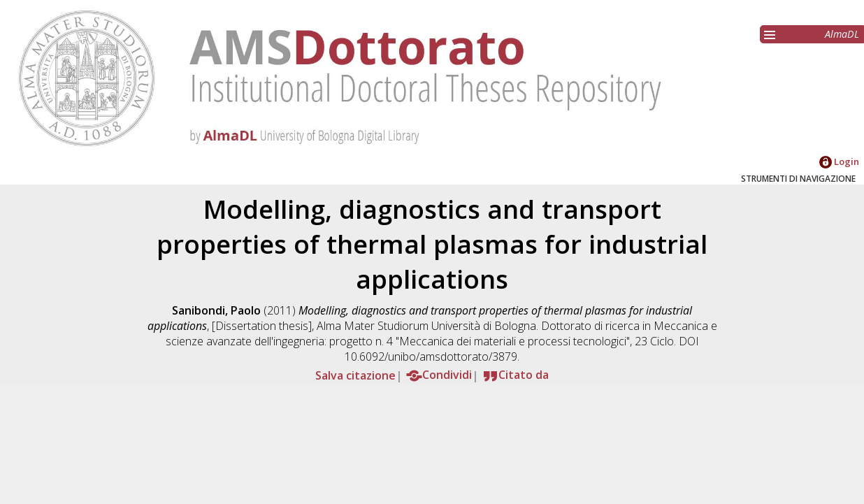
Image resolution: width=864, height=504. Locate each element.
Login (839, 161)
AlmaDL (842, 34)
